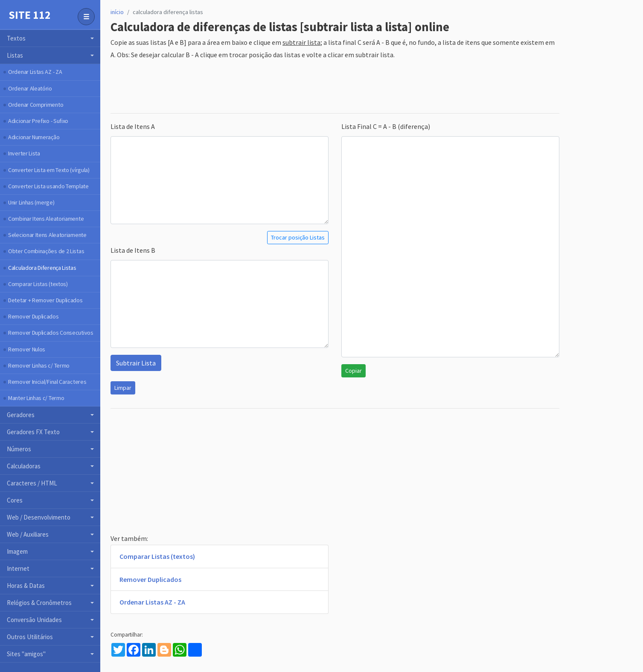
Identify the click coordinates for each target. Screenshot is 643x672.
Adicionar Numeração (34, 137)
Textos (16, 38)
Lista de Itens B (133, 250)
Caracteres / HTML (32, 483)
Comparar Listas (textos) (38, 284)
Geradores (21, 415)
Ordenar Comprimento (36, 105)
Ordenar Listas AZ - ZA (35, 72)
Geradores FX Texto (33, 432)
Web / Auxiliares (28, 534)
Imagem (17, 551)
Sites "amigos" (26, 654)
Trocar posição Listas (298, 237)
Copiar (354, 371)
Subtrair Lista (136, 363)
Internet (18, 568)
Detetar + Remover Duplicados (45, 300)
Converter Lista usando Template (48, 186)
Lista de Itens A (133, 126)
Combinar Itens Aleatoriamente (46, 219)
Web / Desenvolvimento (39, 517)
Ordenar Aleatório (30, 88)
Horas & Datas (26, 586)
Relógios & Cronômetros (39, 603)
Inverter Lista (24, 153)
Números (19, 449)
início (117, 12)
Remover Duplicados (33, 316)
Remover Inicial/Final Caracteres (47, 382)
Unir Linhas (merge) (31, 202)
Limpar (123, 388)
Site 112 (30, 15)
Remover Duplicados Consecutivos (51, 333)
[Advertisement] (266, 87)
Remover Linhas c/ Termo (39, 365)
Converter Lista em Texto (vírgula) (49, 170)
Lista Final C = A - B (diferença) (386, 126)
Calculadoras (24, 466)
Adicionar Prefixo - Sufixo (38, 121)
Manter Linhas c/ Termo (36, 398)
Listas (15, 55)
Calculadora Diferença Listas (42, 268)
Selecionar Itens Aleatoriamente (47, 235)
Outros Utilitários (30, 637)
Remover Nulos (27, 349)
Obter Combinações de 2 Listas (46, 251)
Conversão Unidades (34, 620)
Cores (15, 500)
